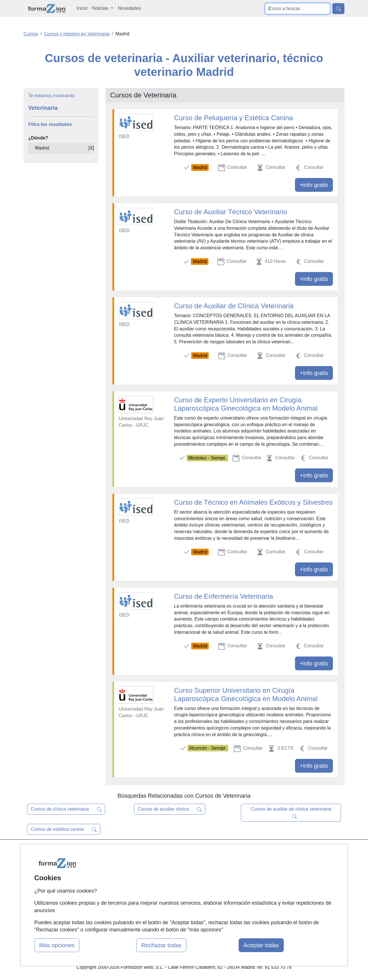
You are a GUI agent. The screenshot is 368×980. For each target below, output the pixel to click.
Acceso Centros (126, 896)
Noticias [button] (101, 8)
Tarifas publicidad (128, 874)
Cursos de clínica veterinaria (66, 809)
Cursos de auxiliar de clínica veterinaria (291, 813)
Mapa (116, 852)
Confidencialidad (236, 863)
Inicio (82, 8)
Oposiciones (177, 909)
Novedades (130, 8)
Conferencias (178, 880)
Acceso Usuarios (127, 885)
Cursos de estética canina (64, 829)
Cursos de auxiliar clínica (170, 809)
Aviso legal (230, 874)
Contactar (229, 852)
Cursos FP (176, 869)
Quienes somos (126, 863)
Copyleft (228, 885)
